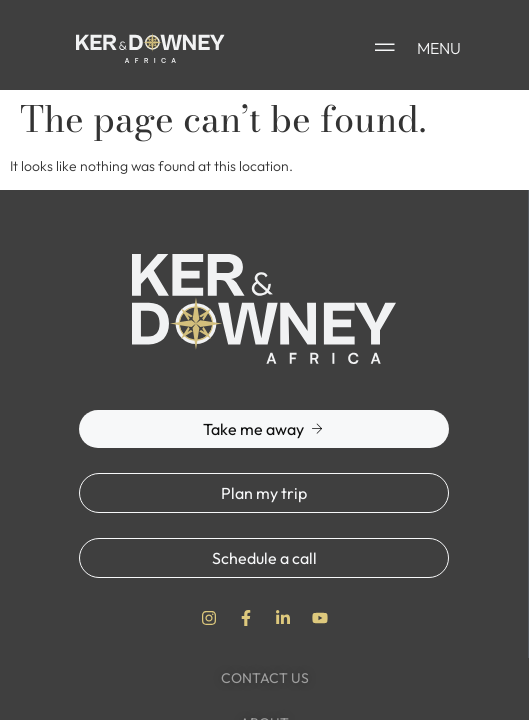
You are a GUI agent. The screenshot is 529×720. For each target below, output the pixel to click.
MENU (439, 48)
